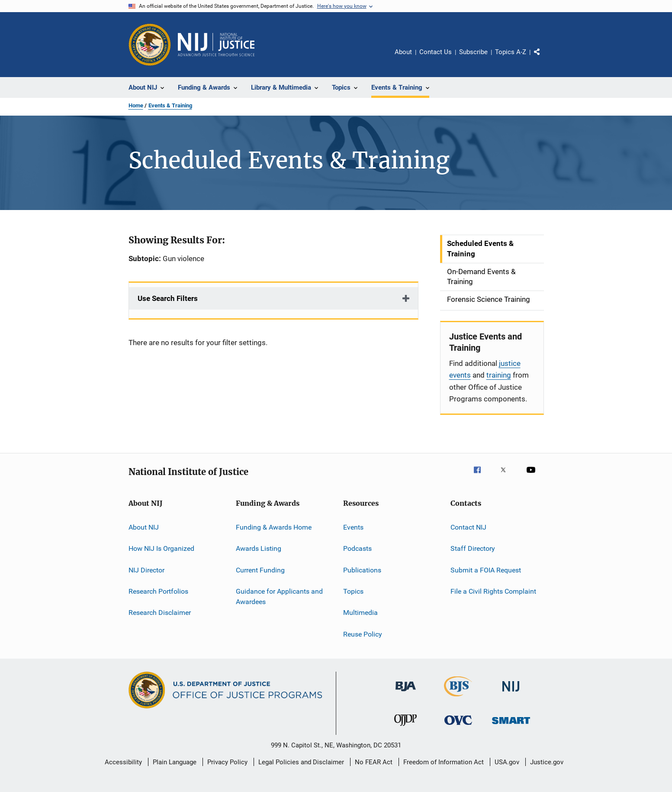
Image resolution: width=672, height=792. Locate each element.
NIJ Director (146, 570)
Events (353, 527)
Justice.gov (547, 762)
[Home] (216, 45)
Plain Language (175, 762)
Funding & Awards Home (274, 527)
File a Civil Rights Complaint (493, 591)
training (499, 375)
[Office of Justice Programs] (150, 45)
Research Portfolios (158, 591)
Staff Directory (473, 548)
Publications (362, 570)
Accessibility (123, 762)
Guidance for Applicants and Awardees (279, 596)
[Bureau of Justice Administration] (406, 693)
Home (136, 105)
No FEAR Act (374, 762)
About (403, 52)
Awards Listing (259, 548)
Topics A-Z (511, 52)
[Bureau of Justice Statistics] (458, 698)
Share (544, 58)
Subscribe (473, 52)
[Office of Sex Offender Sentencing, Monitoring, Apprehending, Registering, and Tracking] (511, 726)
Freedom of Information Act (444, 762)
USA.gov (507, 762)
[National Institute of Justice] (511, 693)
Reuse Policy (363, 634)
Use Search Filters (168, 298)
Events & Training (170, 105)
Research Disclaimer (160, 613)
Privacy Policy (227, 762)
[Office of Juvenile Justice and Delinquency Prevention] (405, 727)
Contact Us (436, 52)
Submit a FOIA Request (486, 570)
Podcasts (357, 548)
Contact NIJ (468, 527)
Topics (353, 591)
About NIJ (144, 527)
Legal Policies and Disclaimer (301, 762)
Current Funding (260, 570)
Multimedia (360, 613)
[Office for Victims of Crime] (458, 726)
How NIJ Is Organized (161, 548)
